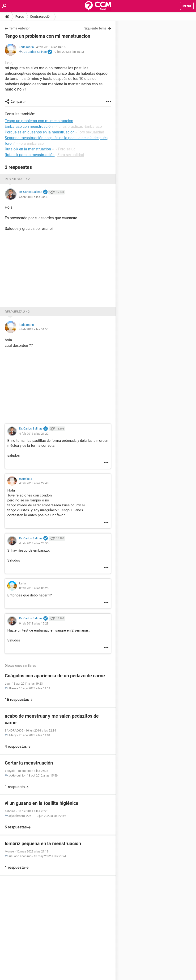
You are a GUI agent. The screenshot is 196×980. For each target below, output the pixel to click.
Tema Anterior (19, 28)
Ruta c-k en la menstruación (28, 149)
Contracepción (41, 17)
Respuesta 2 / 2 (17, 312)
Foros (20, 17)
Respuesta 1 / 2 (17, 179)
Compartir (18, 102)
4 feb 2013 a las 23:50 (34, 543)
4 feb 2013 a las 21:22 (34, 434)
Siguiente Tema (95, 28)
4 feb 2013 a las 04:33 (34, 197)
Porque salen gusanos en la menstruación (40, 132)
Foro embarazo (31, 143)
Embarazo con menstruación (29, 126)
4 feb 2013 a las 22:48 (34, 483)
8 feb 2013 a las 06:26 (34, 588)
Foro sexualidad (91, 132)
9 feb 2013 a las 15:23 (69, 52)
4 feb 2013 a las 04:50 (34, 329)
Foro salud (67, 149)
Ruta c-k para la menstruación (30, 155)
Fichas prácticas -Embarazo (79, 126)
